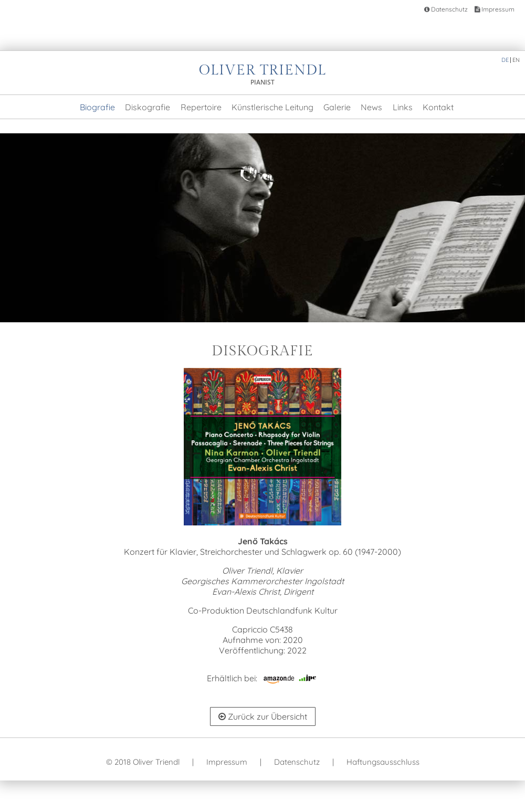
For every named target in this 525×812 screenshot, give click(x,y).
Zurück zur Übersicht (263, 716)
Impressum (495, 9)
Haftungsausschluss (383, 762)
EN (516, 60)
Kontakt (438, 107)
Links (403, 107)
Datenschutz (446, 9)
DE (505, 60)
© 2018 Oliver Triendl (143, 762)
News (371, 107)
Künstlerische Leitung (272, 107)
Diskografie (148, 107)
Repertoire (201, 107)
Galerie (337, 107)
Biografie (97, 107)
